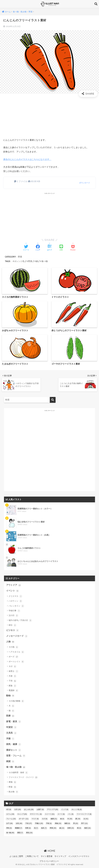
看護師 (14, 691)
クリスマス (15, 596)
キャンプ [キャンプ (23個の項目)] (22, 815)
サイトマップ (60, 857)
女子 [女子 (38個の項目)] (9, 824)
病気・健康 (14, 745)
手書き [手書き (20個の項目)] (39, 824)
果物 (13, 783)
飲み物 (14, 793)
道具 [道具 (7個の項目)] (44, 829)
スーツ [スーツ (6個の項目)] (61, 815)
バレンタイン (16, 606)
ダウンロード (85, 183)
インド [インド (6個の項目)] (65, 811)
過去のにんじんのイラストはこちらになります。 (27, 159)
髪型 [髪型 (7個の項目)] (20, 834)
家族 (13, 686)
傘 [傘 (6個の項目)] (62, 820)
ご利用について (32, 857)
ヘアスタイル (16, 652)
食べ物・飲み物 (16, 768)
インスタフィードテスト (79, 857)
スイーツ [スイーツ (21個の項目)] (50, 815)
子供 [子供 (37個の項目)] (29, 824)
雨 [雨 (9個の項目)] (79, 829)
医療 (10, 716)
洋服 (10, 739)
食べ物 (45, 261)
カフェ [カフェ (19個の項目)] (10, 815)
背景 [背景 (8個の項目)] (28, 829)
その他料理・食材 (18, 774)
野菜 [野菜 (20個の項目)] (53, 829)
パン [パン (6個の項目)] (71, 815)
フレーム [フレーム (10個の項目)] (11, 820)
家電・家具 (14, 722)
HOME (50, 852)
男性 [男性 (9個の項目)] (9, 829)
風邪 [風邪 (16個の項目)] (87, 829)
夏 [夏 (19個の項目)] (78, 820)
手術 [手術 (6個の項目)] (49, 824)
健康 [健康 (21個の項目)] (54, 820)
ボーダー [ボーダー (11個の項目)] (24, 820)
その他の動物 (16, 701)
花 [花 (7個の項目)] (36, 829)
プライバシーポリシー (49, 862)
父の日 (14, 616)
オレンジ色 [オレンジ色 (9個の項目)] (77, 811)
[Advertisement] (49, 118)
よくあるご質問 (16, 857)
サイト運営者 (47, 857)
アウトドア (14, 585)
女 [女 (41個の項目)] (86, 820)
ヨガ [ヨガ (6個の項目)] (45, 820)
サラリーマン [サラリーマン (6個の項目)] (36, 815)
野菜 (20, 257)
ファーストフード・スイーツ (23, 778)
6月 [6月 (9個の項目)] (9, 811)
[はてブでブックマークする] (49, 248)
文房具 (12, 734)
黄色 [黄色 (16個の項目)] (29, 834)
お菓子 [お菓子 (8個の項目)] (40, 811)
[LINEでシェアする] (61, 248)
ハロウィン (15, 601)
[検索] (53, 400)
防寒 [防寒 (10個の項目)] (71, 829)
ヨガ (13, 667)
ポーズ (14, 657)
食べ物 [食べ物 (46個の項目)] (10, 834)
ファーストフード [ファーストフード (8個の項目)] (84, 815)
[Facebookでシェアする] (38, 248)
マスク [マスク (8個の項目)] (35, 820)
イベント (13, 591)
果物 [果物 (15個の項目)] (58, 824)
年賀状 (12, 728)
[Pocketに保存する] (73, 248)
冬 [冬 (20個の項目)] (70, 820)
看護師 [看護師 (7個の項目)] (18, 829)
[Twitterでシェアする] (26, 248)
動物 (10, 696)
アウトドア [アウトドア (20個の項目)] (53, 811)
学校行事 (15, 611)
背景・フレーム (16, 757)
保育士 (14, 672)
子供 (13, 681)
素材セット (14, 751)
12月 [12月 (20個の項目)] (18, 811)
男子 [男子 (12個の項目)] (84, 824)
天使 (13, 676)
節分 (13, 625)
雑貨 (10, 762)
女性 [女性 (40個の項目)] (19, 824)
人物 (10, 642)
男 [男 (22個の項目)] (76, 824)
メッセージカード (17, 636)
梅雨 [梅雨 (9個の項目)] (67, 824)
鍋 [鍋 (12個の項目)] (62, 829)
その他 (14, 647)
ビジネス (13, 630)
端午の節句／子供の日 (20, 621)
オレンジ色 (19, 261)
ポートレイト (16, 662)
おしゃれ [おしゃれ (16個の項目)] (29, 811)
